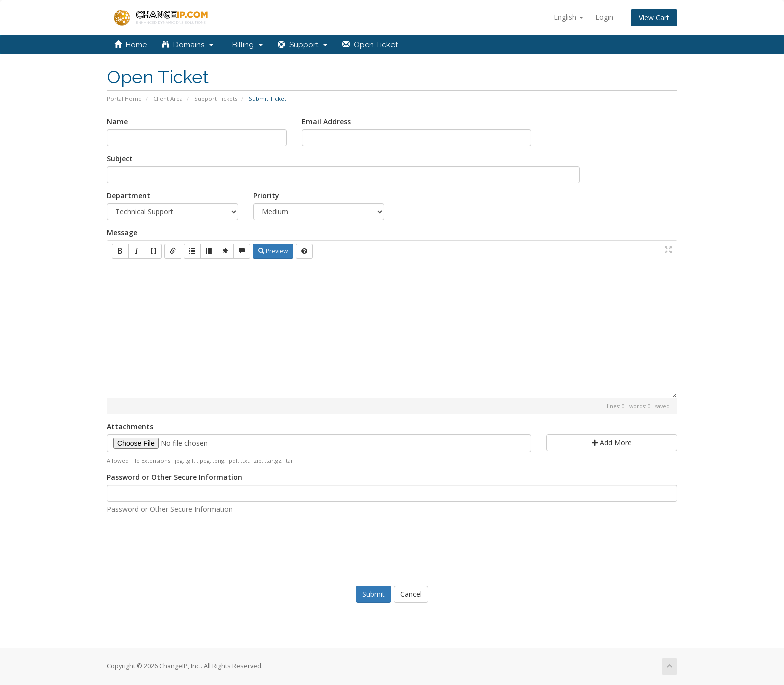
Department (128, 196)
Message (122, 233)
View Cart (654, 17)
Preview (273, 251)
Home (130, 45)
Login (604, 17)
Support (303, 45)
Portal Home (124, 98)
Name (117, 121)
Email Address (326, 121)
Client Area (168, 98)
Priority (266, 196)
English (568, 17)
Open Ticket (370, 45)
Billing (246, 45)
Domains (187, 45)
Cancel (411, 594)
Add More (612, 442)
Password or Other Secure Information (174, 477)
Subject (120, 158)
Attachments (130, 426)
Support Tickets (216, 98)
